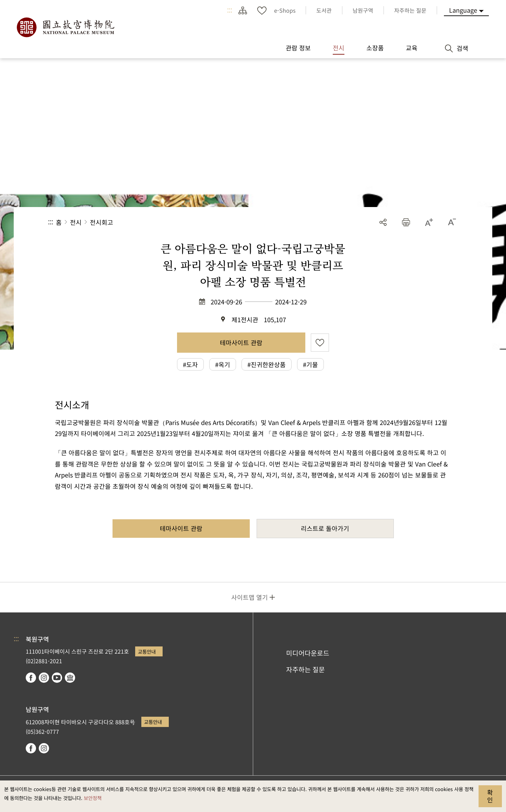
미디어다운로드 (308, 653)
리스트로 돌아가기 (325, 528)
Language (463, 10)
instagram (44, 678)
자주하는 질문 (305, 669)
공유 (383, 222)
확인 (490, 796)
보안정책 (93, 798)
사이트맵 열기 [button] (250, 597)
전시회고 (102, 222)
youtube (57, 678)
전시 (76, 222)
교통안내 (147, 651)
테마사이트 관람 (241, 342)
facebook (31, 678)
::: (230, 10)
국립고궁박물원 (65, 27)
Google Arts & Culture (70, 678)
